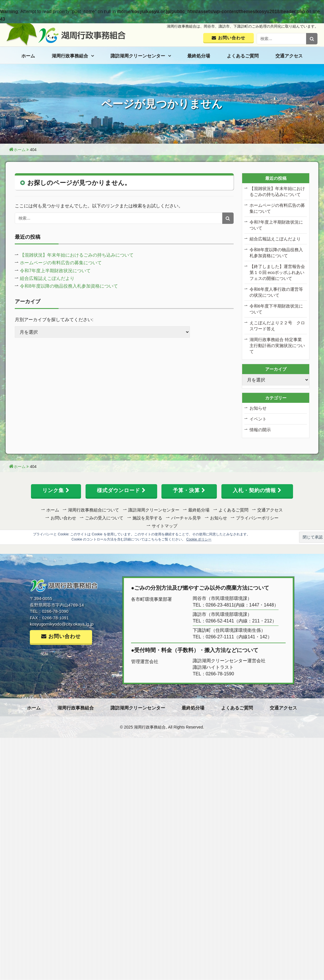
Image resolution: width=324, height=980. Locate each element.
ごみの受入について (104, 518)
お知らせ (258, 408)
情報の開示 (260, 430)
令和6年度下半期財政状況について (276, 309)
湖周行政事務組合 (70, 56)
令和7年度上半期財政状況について (55, 271)
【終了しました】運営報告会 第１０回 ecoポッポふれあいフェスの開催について (277, 272)
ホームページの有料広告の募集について (61, 263)
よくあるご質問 (243, 56)
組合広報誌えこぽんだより (47, 278)
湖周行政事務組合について (94, 510)
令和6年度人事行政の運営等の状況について (276, 292)
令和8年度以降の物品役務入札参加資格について (69, 286)
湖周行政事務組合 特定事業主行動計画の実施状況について (277, 345)
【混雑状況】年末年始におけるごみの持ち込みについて (77, 255)
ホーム (28, 56)
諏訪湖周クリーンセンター (138, 56)
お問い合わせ (63, 518)
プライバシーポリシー (257, 518)
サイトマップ (165, 526)
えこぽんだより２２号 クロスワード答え (277, 326)
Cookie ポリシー (199, 539)
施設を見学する (147, 518)
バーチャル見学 (186, 518)
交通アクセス (289, 56)
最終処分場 (199, 56)
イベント (258, 419)
